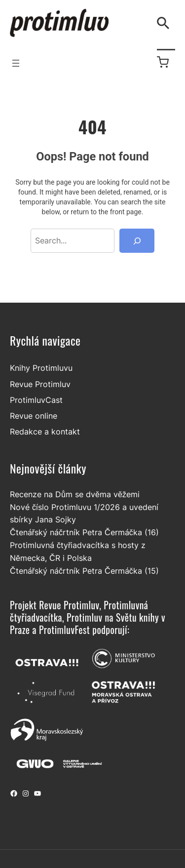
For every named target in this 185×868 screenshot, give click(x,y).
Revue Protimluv (40, 384)
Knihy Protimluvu (41, 368)
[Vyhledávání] (165, 23)
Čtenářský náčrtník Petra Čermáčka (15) (84, 571)
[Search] (137, 241)
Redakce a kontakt (45, 432)
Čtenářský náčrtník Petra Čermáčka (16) (84, 532)
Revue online (34, 416)
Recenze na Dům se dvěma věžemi (75, 494)
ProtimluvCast (36, 400)
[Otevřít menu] (16, 63)
